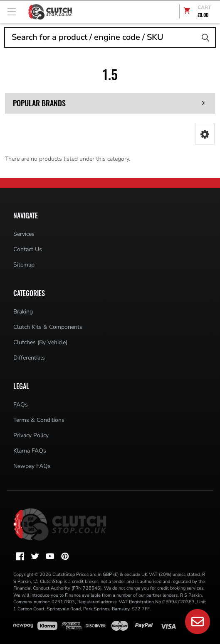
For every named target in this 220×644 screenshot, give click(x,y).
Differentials (29, 358)
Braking (23, 312)
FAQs (21, 405)
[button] (205, 134)
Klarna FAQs (30, 451)
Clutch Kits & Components (48, 327)
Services (24, 234)
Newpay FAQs (32, 466)
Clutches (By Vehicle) (40, 342)
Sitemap (24, 265)
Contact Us (28, 249)
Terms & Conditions (39, 420)
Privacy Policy (31, 435)
